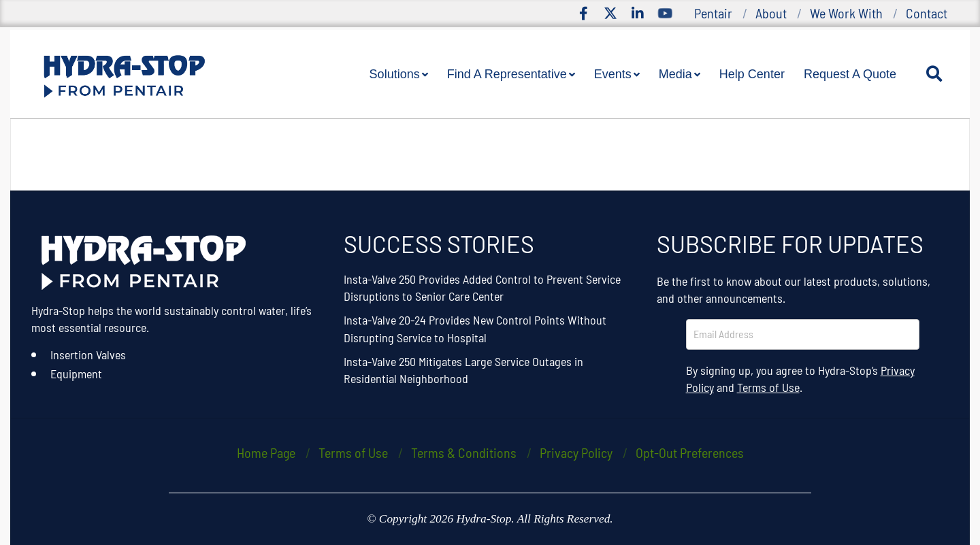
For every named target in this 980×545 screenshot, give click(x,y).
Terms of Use (768, 387)
